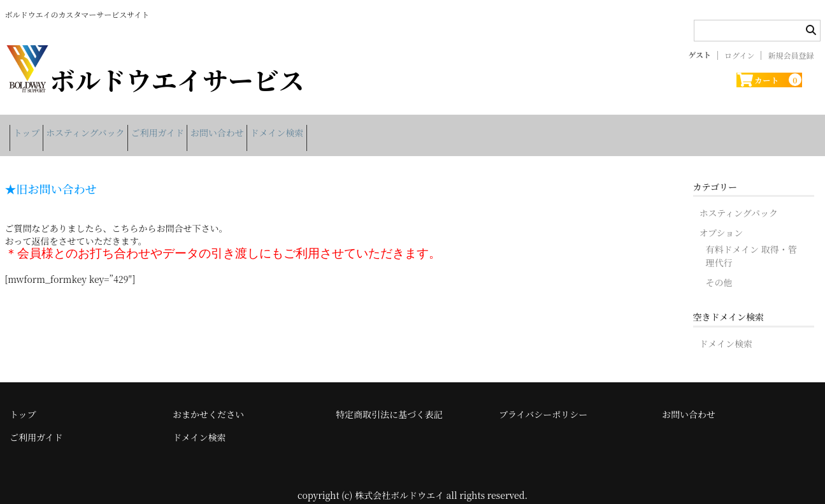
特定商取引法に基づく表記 (389, 400)
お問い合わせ (282, 128)
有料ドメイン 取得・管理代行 (751, 242)
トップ (31, 128)
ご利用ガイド (203, 128)
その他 (719, 268)
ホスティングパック (110, 128)
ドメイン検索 (361, 128)
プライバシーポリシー (543, 400)
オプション (721, 219)
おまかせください (208, 400)
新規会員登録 (791, 55)
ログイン (739, 55)
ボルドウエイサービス (155, 79)
